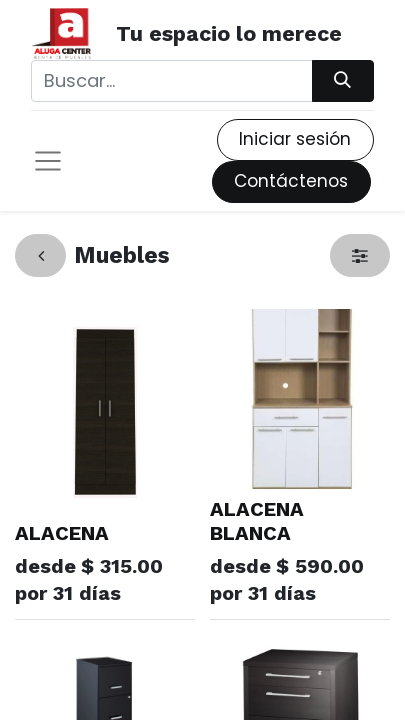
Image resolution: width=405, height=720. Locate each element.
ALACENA (62, 533)
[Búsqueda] (343, 81)
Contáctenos (291, 181)
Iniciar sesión (295, 139)
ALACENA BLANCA (257, 521)
